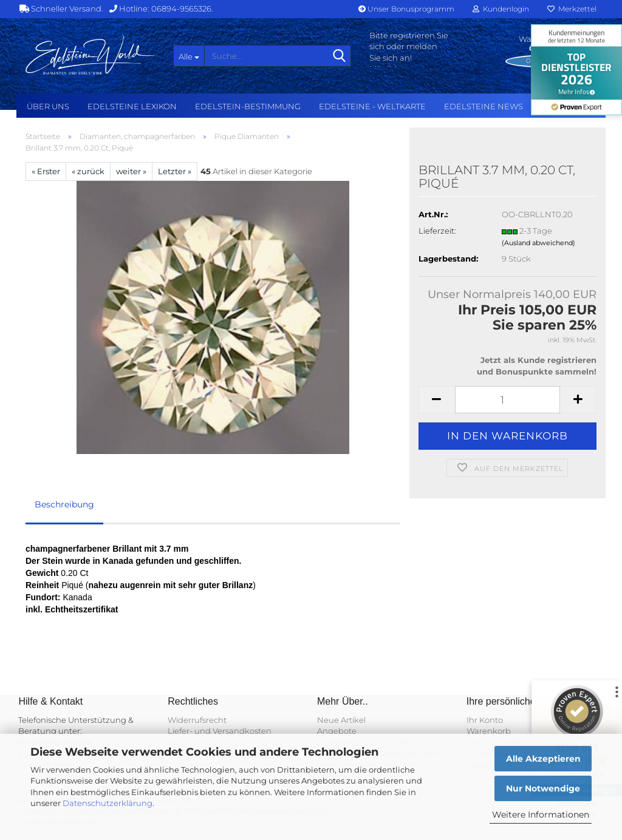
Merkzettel (572, 9)
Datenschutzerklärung (108, 803)
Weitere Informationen (541, 815)
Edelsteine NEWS (484, 106)
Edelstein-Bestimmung (248, 106)
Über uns (48, 106)
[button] (437, 400)
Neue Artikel (341, 720)
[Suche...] (189, 56)
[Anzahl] (508, 400)
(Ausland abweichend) (538, 243)
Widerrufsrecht (197, 720)
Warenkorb (489, 731)
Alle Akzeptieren (543, 759)
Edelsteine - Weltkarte (372, 106)
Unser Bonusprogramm (406, 9)
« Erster (46, 171)
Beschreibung (64, 504)
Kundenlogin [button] (501, 9)
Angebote (337, 731)
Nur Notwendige (543, 788)
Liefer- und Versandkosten (220, 731)
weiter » (131, 171)
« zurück (88, 171)
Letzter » (175, 171)
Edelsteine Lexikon (132, 106)
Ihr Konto (485, 720)
